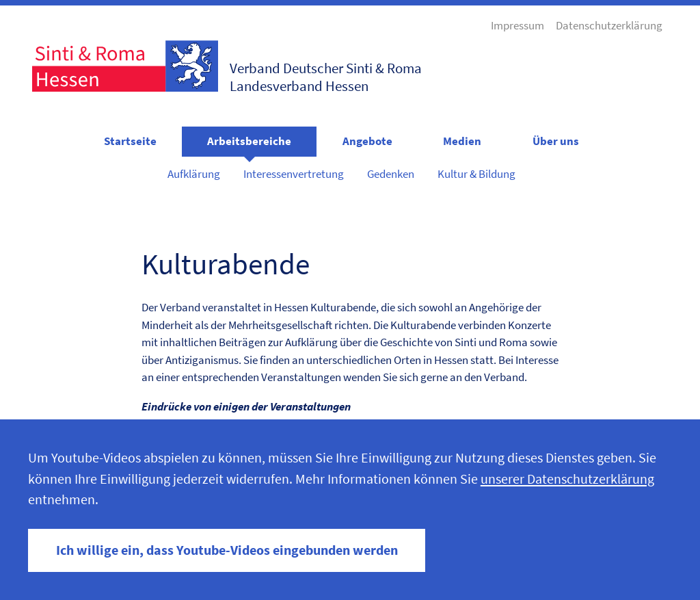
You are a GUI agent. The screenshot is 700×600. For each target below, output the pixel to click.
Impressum (517, 25)
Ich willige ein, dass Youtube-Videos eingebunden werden (227, 550)
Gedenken (391, 174)
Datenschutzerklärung (609, 25)
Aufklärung (194, 174)
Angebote (367, 141)
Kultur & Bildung (476, 174)
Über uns (556, 141)
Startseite (130, 141)
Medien (462, 141)
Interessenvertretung (294, 174)
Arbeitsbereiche (249, 141)
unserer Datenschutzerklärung (567, 479)
